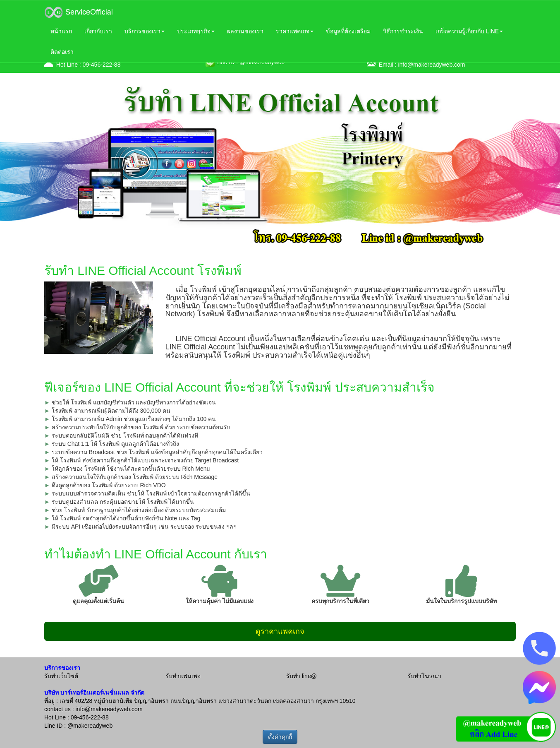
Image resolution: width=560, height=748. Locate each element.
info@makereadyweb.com (431, 65)
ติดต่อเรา (62, 52)
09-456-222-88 (102, 65)
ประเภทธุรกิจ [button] (196, 31)
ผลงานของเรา (245, 31)
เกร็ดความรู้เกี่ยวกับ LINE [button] (469, 31)
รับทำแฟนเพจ (183, 676)
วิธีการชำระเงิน (403, 31)
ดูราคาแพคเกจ (280, 631)
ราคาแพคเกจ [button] (295, 31)
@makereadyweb (90, 726)
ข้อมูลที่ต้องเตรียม (348, 31)
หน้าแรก (61, 31)
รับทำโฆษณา (424, 676)
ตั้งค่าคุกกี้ (280, 737)
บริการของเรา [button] (145, 31)
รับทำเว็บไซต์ (61, 676)
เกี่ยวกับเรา (98, 31)
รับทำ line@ (302, 676)
